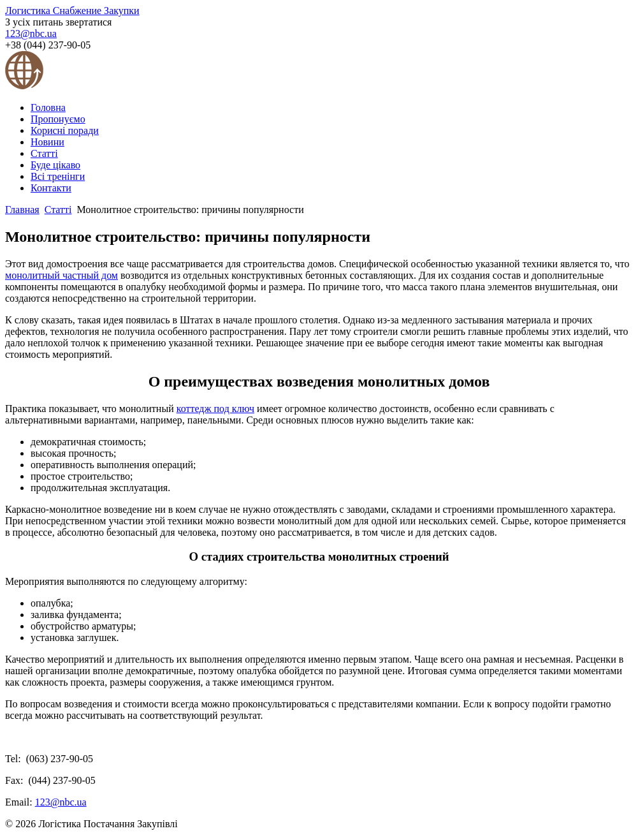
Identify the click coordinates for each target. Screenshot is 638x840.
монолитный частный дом (62, 275)
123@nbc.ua (31, 33)
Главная (22, 210)
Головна (48, 107)
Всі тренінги (58, 176)
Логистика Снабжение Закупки (72, 11)
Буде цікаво (55, 165)
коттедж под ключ (215, 409)
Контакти (51, 188)
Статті (44, 153)
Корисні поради (65, 130)
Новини (47, 142)
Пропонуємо (58, 119)
